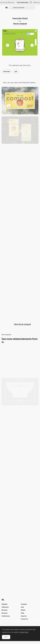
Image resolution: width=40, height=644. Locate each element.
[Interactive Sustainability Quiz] (20, 571)
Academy (24, 604)
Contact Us (24, 619)
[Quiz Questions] (20, 541)
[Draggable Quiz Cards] (20, 422)
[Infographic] (20, 307)
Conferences (6, 616)
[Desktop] (20, 101)
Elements (4, 610)
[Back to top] (20, 277)
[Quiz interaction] (20, 452)
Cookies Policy (24, 632)
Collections (5, 607)
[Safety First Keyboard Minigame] (20, 482)
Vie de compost (20, 24)
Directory (5, 613)
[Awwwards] (7, 8)
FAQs (22, 613)
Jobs (22, 607)
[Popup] (20, 248)
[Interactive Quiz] (20, 361)
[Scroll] (20, 218)
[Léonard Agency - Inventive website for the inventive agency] (20, 511)
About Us (24, 616)
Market (23, 610)
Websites (4, 604)
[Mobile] (20, 130)
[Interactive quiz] (20, 392)
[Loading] (20, 159)
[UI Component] (20, 189)
